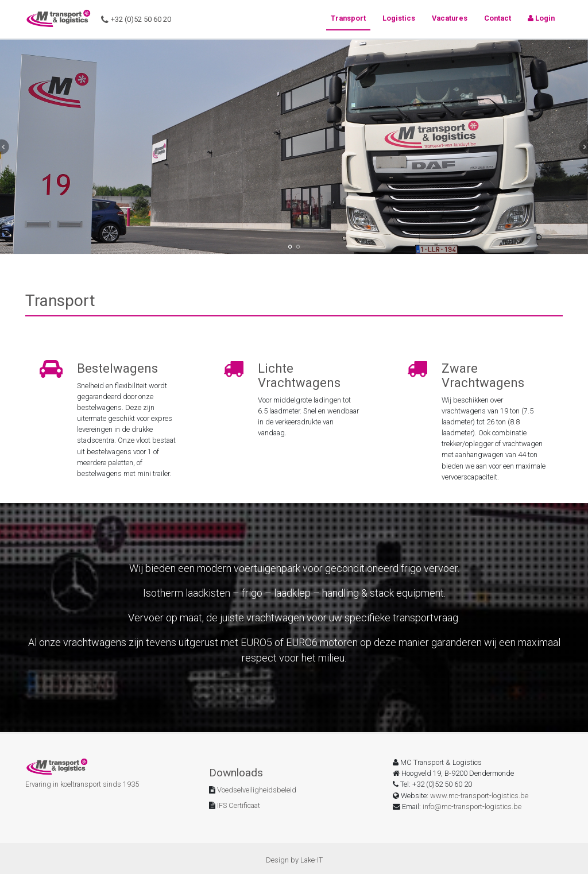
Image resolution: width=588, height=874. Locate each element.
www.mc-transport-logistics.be (479, 796)
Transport (348, 18)
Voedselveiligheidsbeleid (256, 790)
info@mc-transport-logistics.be (472, 807)
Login (541, 18)
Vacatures (450, 18)
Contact (498, 18)
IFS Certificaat (238, 805)
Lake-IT (312, 860)
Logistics (399, 18)
